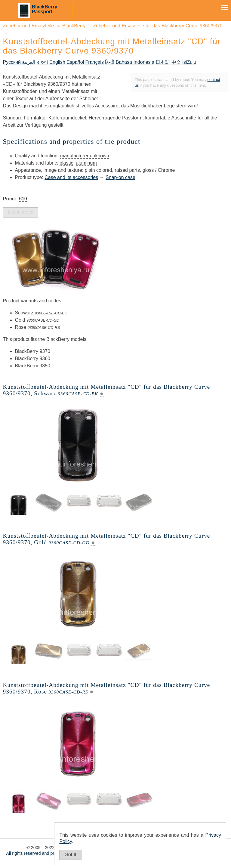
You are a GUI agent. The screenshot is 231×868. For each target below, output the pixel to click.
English (57, 62)
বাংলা (42, 62)
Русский (12, 62)
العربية (29, 62)
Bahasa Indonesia (135, 62)
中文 (176, 62)
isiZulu (189, 62)
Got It (70, 855)
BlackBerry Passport (45, 9)
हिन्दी (110, 62)
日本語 (163, 62)
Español (75, 62)
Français (95, 62)
